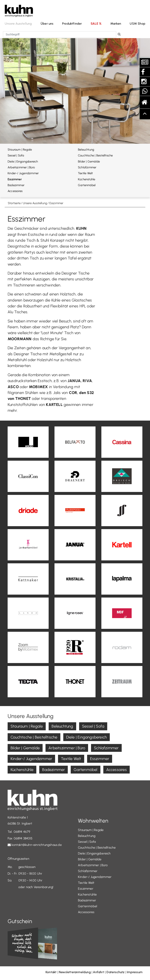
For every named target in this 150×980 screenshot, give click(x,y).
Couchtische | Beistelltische (95, 155)
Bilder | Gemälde (89, 162)
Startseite (14, 203)
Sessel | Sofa (16, 155)
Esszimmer (15, 179)
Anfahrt (99, 972)
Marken (116, 24)
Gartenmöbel (87, 185)
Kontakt (51, 972)
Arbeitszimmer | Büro (21, 167)
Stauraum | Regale (20, 150)
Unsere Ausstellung (18, 24)
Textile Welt (85, 173)
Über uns (47, 24)
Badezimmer (16, 185)
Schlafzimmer (87, 167)
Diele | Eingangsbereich (23, 162)
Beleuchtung (86, 150)
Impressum (135, 972)
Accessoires (15, 191)
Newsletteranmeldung (75, 972)
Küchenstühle (87, 179)
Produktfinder (72, 24)
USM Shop (137, 24)
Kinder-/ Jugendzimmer (23, 173)
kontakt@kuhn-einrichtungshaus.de (37, 845)
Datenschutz (115, 972)
